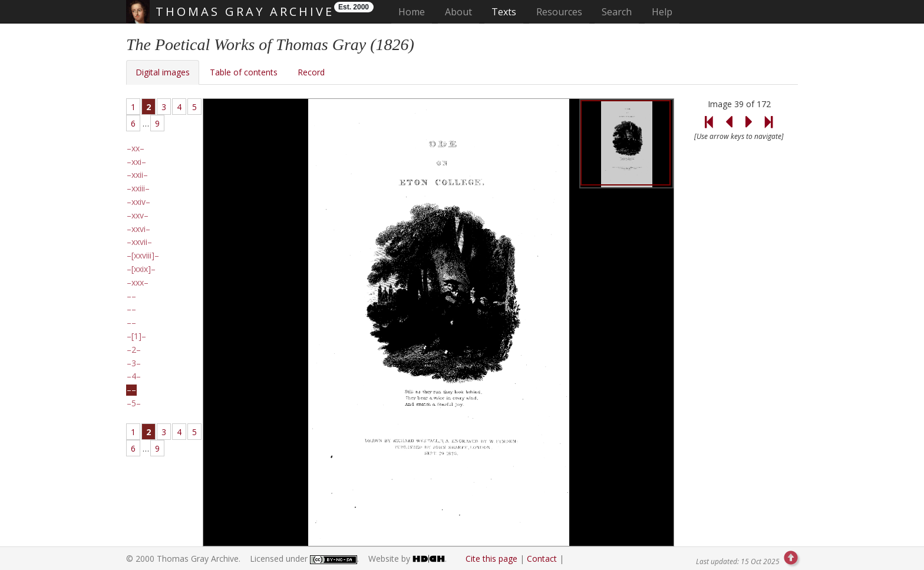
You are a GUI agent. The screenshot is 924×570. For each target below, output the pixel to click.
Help (662, 12)
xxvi (138, 229)
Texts (504, 12)
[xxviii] (143, 256)
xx (136, 148)
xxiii (138, 188)
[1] (136, 336)
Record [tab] (311, 72)
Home (415, 11)
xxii (137, 175)
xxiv (138, 202)
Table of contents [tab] (244, 72)
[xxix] (141, 269)
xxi (136, 162)
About (458, 12)
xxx (138, 283)
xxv (138, 216)
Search (617, 12)
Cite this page (491, 559)
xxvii (139, 242)
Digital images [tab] (163, 72)
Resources (559, 12)
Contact (542, 559)
